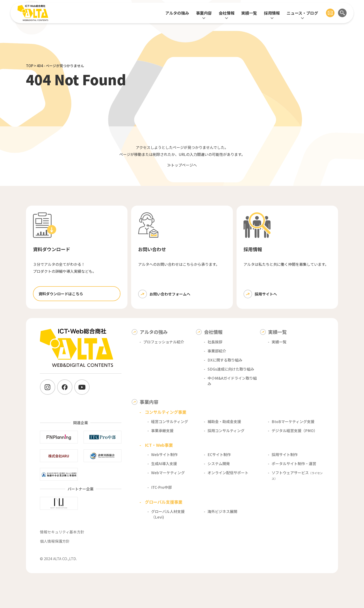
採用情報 (272, 13)
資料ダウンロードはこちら (61, 294)
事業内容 (204, 13)
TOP (30, 66)
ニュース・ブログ (302, 13)
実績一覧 (249, 13)
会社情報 (227, 13)
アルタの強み (177, 13)
